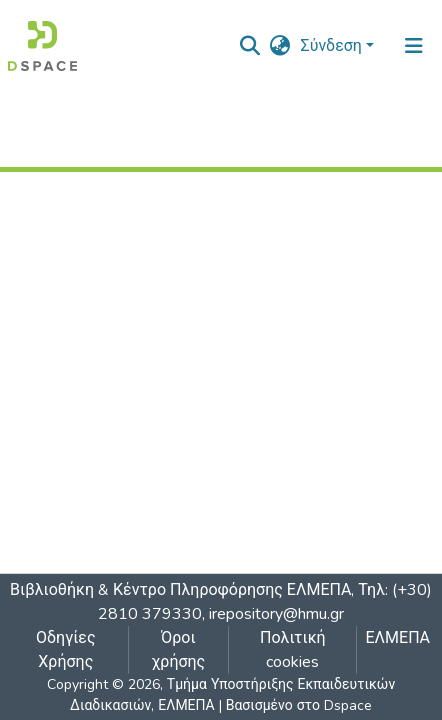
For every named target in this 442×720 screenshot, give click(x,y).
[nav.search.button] (250, 46)
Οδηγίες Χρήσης (66, 650)
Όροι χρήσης (178, 650)
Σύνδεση (331, 46)
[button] (280, 46)
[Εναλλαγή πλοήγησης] (414, 46)
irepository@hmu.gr (276, 614)
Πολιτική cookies (293, 650)
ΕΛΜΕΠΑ (397, 638)
